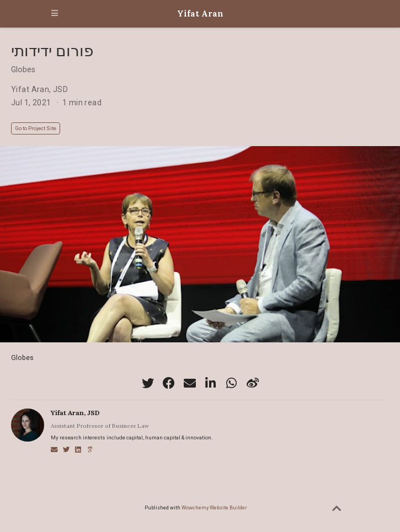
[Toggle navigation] (55, 14)
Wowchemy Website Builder (214, 507)
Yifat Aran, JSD (39, 89)
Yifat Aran (200, 14)
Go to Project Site (36, 128)
